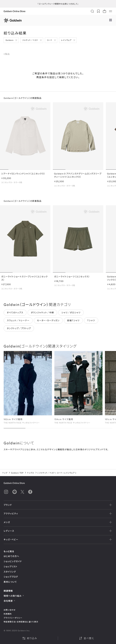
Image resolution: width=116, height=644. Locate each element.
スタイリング (10, 572)
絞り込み (30, 638)
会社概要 (9, 601)
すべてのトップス (15, 313)
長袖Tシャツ (73, 321)
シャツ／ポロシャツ (71, 313)
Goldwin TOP (17, 473)
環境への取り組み (14, 596)
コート (50, 40)
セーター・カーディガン (48, 321)
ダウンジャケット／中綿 (42, 313)
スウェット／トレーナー (18, 321)
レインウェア (66, 40)
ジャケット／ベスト (30, 40)
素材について (10, 582)
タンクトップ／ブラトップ (19, 329)
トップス (31, 473)
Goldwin (10, 40)
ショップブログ (11, 577)
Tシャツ (91, 321)
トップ (5, 473)
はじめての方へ (11, 556)
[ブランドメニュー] (111, 20)
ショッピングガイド (13, 561)
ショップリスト (10, 566)
